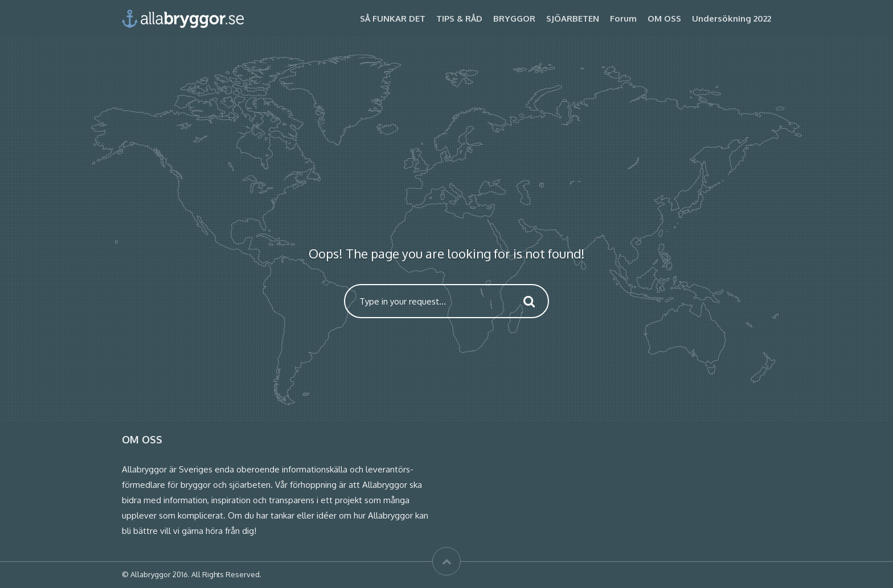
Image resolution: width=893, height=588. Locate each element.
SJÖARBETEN (573, 18)
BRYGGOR (514, 18)
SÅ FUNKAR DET (393, 18)
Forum (623, 18)
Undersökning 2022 (732, 18)
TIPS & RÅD (459, 18)
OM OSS (664, 18)
